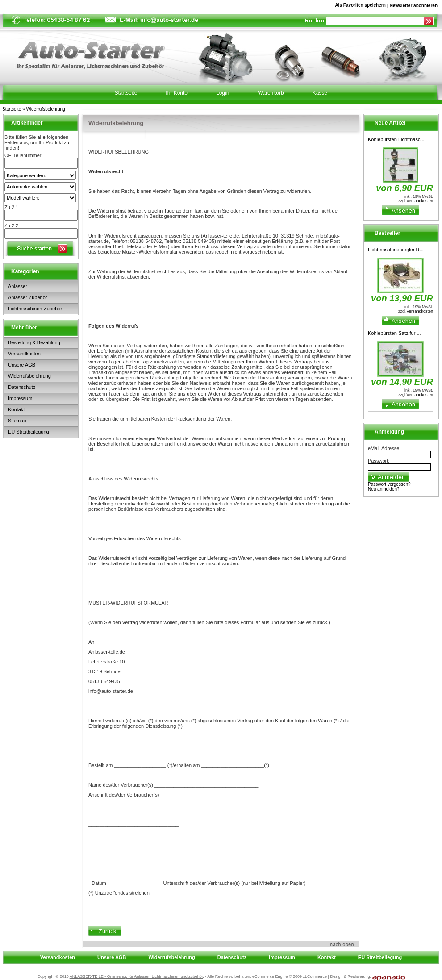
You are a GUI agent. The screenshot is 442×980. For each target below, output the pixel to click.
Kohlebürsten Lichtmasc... (396, 139)
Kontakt (16, 409)
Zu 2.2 (11, 225)
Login (223, 93)
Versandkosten (24, 354)
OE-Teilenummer (23, 155)
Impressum (20, 398)
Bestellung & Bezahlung (34, 342)
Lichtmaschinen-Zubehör (35, 309)
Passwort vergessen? (389, 484)
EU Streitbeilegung (29, 432)
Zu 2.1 (11, 207)
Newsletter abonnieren (414, 6)
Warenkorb (271, 93)
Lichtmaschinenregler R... (396, 250)
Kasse (320, 93)
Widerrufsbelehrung (45, 109)
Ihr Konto (177, 93)
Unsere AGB (22, 365)
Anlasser (18, 286)
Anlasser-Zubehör (27, 297)
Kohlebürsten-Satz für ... (394, 333)
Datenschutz (22, 387)
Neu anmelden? (384, 489)
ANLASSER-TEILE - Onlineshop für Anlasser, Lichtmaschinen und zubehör (136, 976)
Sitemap (17, 421)
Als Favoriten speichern (360, 7)
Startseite (12, 109)
